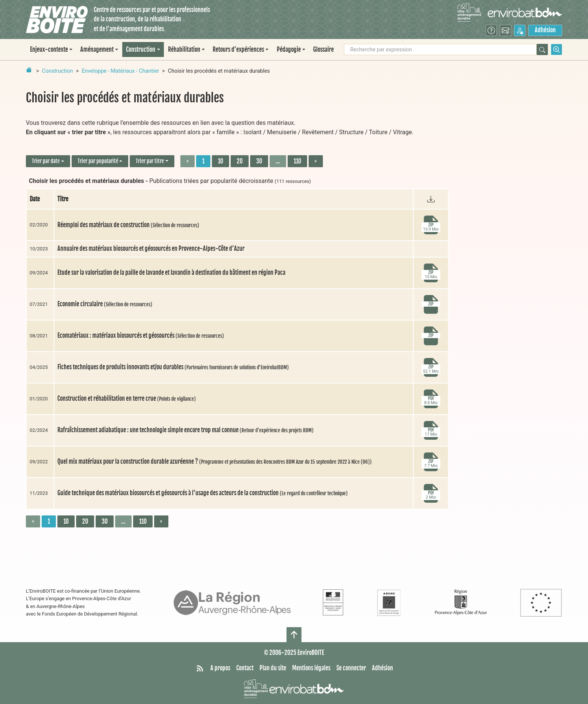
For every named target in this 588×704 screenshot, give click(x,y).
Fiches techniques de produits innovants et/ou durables (173, 367)
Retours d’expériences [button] (238, 49)
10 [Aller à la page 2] (220, 161)
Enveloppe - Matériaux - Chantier (120, 71)
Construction (57, 71)
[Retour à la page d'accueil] (29, 70)
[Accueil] (57, 20)
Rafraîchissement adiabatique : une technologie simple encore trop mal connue (185, 430)
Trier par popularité (98, 161)
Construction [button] (141, 49)
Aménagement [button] (97, 49)
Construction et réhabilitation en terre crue (127, 398)
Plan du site (273, 668)
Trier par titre (150, 161)
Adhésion (545, 30)
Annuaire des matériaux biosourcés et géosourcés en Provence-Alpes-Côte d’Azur (151, 249)
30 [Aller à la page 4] (259, 161)
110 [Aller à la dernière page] (297, 161)
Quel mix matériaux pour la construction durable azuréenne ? (214, 461)
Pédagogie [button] (289, 49)
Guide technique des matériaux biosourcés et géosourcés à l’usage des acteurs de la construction (202, 493)
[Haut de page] (294, 635)
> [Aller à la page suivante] (316, 161)
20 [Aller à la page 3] (240, 161)
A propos (220, 668)
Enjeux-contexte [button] (49, 49)
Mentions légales (311, 668)
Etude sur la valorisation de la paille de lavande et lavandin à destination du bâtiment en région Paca (171, 273)
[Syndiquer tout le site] (200, 668)
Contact (245, 668)
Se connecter (351, 668)
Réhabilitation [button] (184, 49)
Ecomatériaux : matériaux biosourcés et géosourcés (141, 336)
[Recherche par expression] (440, 49)
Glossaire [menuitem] (323, 49)
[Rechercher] (542, 49)
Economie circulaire (105, 304)
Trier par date (46, 161)
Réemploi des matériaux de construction (128, 225)
